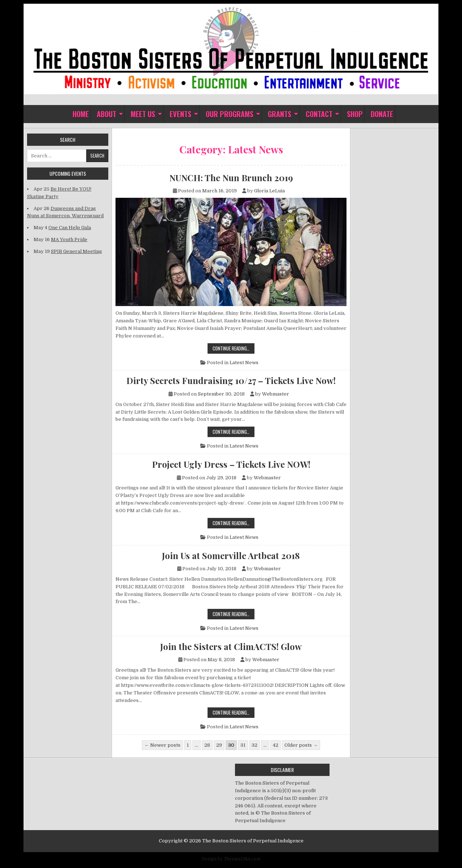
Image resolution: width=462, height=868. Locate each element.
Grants (280, 114)
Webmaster (276, 394)
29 (219, 745)
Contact (319, 114)
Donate (382, 114)
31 (243, 745)
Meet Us (143, 114)
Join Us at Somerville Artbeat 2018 (231, 555)
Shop (355, 114)
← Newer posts (162, 745)
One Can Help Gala (70, 228)
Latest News (244, 363)
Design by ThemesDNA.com (231, 859)
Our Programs (230, 114)
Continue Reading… (234, 348)
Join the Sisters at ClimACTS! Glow (231, 646)
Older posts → (301, 745)
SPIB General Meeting (77, 251)
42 (276, 745)
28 (207, 745)
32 (254, 745)
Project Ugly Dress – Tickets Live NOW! (231, 464)
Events (180, 114)
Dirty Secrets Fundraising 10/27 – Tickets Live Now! (231, 380)
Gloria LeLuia (269, 191)
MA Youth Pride (69, 239)
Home (81, 114)
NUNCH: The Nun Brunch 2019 (231, 178)
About (106, 114)
